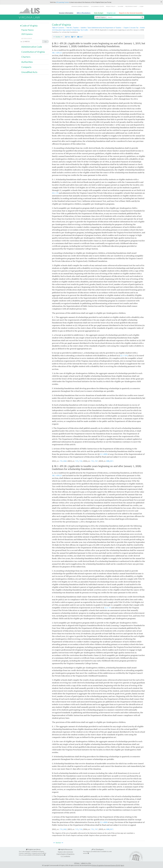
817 (112, 461)
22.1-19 (55, 193)
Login (141, 6)
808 (108, 461)
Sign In (122, 865)
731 (61, 461)
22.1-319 (124, 355)
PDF (74, 37)
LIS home (121, 6)
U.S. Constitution (65, 856)
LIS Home (77, 863)
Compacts (26, 67)
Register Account (131, 6)
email (80, 37)
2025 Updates (27, 34)
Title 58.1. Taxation (72, 28)
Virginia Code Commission (65, 852)
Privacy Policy (111, 6)
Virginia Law (111, 13)
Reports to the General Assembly (131, 13)
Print (68, 37)
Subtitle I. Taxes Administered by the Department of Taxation (101, 28)
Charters (26, 57)
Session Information (66, 13)
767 (96, 461)
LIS (30, 11)
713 (77, 461)
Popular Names (27, 30)
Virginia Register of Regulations (65, 854)
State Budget (99, 13)
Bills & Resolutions (84, 13)
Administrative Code (32, 47)
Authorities (27, 62)
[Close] (161, 2)
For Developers (98, 849)
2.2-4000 (104, 454)
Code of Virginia (101, 17)
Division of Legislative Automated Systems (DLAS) (106, 865)
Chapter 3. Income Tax (131, 28)
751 (92, 461)
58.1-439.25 (57, 53)
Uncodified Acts (29, 72)
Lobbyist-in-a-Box (86, 863)
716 (81, 461)
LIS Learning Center (62, 2)
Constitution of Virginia (33, 52)
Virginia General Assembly (80, 6)
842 (65, 461)
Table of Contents (58, 28)
